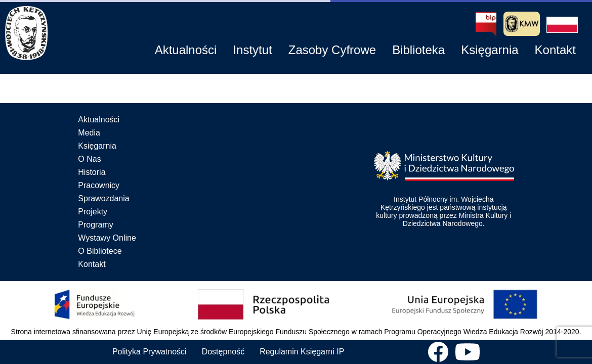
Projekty (93, 212)
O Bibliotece (100, 251)
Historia (92, 172)
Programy (95, 225)
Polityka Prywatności (150, 352)
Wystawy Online (107, 238)
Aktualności (99, 120)
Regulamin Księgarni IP (302, 352)
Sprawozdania (103, 198)
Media (89, 133)
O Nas (89, 159)
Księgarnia (97, 146)
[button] (562, 25)
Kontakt (92, 264)
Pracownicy (99, 185)
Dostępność (223, 352)
